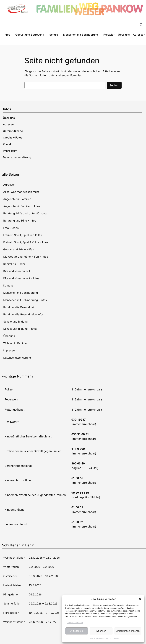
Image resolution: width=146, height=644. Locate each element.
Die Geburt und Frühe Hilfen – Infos (26, 257)
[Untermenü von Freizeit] (114, 35)
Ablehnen (101, 631)
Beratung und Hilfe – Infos (20, 221)
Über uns (9, 336)
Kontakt (8, 286)
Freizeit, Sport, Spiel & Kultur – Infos (26, 242)
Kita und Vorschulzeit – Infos (21, 278)
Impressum (115, 638)
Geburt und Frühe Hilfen (19, 249)
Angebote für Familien (17, 199)
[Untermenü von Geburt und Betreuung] (46, 35)
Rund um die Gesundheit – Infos (23, 314)
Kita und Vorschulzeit (17, 271)
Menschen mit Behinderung (21, 293)
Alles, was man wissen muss (21, 192)
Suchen (114, 85)
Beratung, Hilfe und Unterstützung (25, 213)
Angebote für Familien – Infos (22, 206)
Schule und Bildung (15, 322)
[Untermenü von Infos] (11, 35)
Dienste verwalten (75, 623)
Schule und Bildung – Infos (20, 329)
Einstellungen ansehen (128, 631)
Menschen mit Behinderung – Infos (25, 300)
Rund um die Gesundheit (19, 307)
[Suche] (129, 25)
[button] (140, 599)
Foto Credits (11, 228)
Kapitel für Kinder (14, 264)
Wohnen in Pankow (15, 343)
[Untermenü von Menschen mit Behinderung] (100, 35)
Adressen (9, 185)
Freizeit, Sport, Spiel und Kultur (23, 235)
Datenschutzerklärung (99, 638)
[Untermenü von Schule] (59, 35)
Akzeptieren (77, 631)
